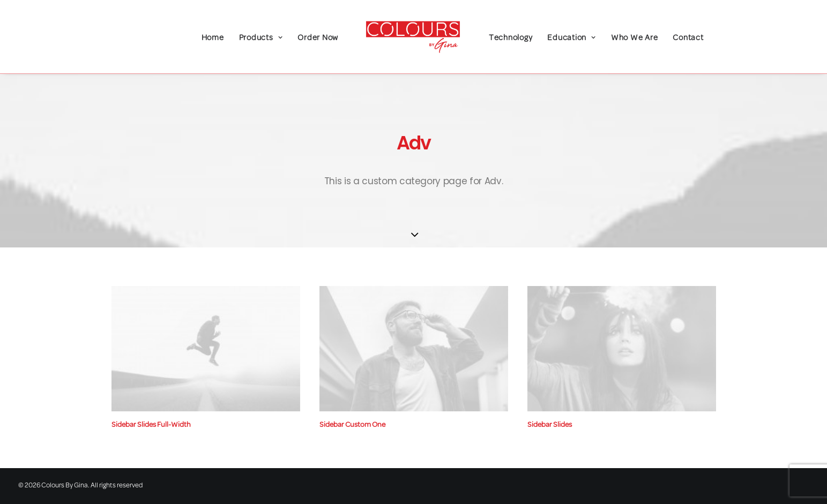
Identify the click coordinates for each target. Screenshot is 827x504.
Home (213, 38)
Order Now (318, 38)
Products (261, 38)
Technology (511, 38)
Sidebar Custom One (352, 425)
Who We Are (635, 38)
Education (571, 38)
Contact (688, 38)
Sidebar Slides (550, 425)
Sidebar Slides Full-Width (151, 425)
